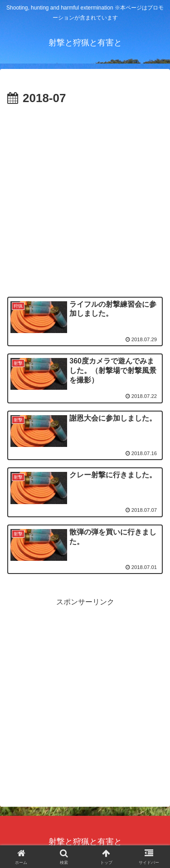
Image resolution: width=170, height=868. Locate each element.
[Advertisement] (85, 199)
